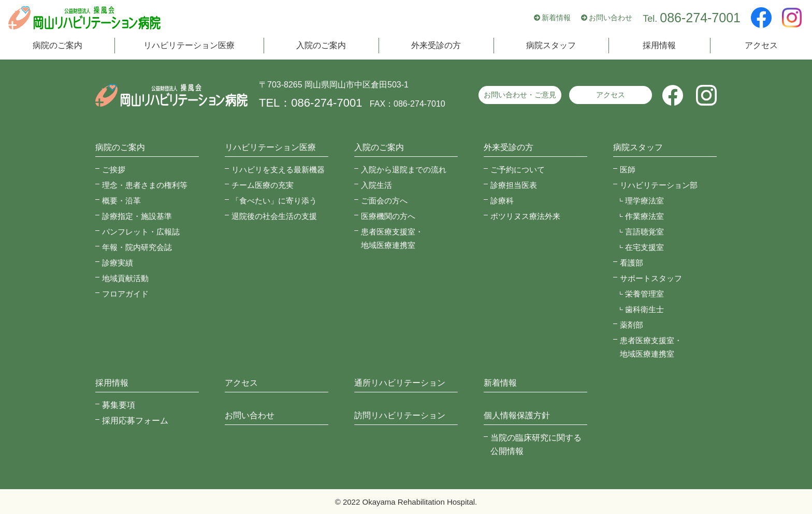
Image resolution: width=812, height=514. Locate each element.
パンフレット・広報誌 (141, 232)
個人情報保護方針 (517, 415)
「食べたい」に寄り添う (274, 201)
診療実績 (118, 263)
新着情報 (556, 18)
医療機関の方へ (388, 216)
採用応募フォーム (135, 421)
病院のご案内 (57, 45)
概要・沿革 (121, 201)
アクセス (761, 45)
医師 (628, 170)
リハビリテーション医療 (189, 45)
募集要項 (119, 405)
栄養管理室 (644, 294)
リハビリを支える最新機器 (278, 170)
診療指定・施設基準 (137, 216)
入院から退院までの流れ (404, 170)
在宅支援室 (644, 247)
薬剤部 (632, 325)
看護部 (632, 263)
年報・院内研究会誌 (137, 247)
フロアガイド (125, 294)
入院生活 (376, 185)
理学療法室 (644, 201)
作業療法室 (644, 216)
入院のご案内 (321, 45)
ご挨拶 (114, 170)
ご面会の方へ (384, 201)
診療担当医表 (514, 185)
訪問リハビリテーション (400, 415)
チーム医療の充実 (263, 185)
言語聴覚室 (644, 232)
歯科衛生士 (644, 309)
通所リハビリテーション (400, 383)
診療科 (502, 201)
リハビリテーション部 (659, 185)
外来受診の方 (436, 45)
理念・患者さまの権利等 (145, 185)
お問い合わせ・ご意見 (520, 95)
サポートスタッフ (651, 278)
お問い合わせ (611, 18)
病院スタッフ (551, 45)
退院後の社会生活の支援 (274, 216)
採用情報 (659, 45)
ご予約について (518, 170)
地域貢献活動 (125, 278)
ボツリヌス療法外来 (525, 216)
